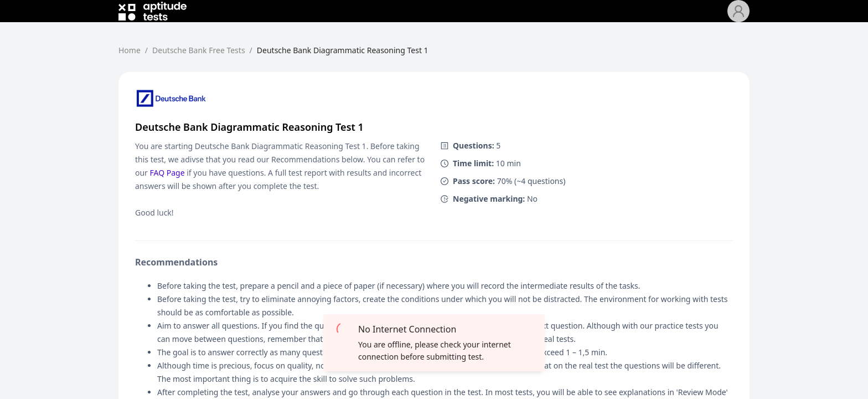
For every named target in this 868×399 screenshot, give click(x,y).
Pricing (380, 17)
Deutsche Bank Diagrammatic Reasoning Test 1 (343, 63)
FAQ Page (167, 186)
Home (220, 17)
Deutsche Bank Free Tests (299, 17)
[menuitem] (220, 18)
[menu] (463, 18)
